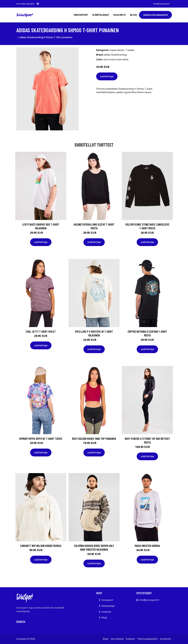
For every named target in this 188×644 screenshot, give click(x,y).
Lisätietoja (107, 76)
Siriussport (81, 15)
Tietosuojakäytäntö (147, 639)
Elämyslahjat (101, 15)
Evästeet (130, 639)
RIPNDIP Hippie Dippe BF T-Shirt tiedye (41, 439)
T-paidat (130, 50)
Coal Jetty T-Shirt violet (41, 331)
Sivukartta (165, 639)
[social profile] (38, 4)
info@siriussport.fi (162, 4)
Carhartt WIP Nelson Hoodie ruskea (41, 546)
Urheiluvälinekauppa (155, 15)
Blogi (134, 15)
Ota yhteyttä (117, 639)
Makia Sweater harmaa (147, 546)
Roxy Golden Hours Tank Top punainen (94, 439)
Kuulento (120, 15)
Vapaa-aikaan (117, 50)
